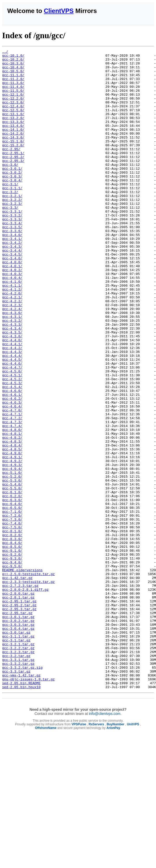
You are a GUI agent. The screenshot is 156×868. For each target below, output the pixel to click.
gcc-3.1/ (10, 211)
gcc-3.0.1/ (12, 193)
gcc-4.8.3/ (12, 520)
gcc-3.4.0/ (12, 272)
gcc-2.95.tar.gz (17, 726)
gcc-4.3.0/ (12, 366)
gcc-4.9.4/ (12, 553)
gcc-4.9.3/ (12, 548)
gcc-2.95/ (11, 169)
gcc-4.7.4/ (12, 501)
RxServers (96, 852)
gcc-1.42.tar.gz (17, 684)
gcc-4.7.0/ (12, 483)
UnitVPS (133, 852)
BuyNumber (116, 852)
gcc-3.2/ (10, 221)
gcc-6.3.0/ (12, 590)
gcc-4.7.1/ (12, 487)
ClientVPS (59, 11)
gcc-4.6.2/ (12, 469)
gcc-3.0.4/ (12, 207)
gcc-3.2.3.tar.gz (18, 773)
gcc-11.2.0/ (13, 85)
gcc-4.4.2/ (12, 408)
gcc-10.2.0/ (13, 62)
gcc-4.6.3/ (12, 473)
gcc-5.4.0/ (12, 571)
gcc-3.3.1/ (12, 244)
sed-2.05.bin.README (21, 810)
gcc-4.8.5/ (12, 529)
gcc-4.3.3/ (12, 380)
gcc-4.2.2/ (12, 352)
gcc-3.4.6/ (12, 300)
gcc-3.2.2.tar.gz (18, 768)
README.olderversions (22, 674)
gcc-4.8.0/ (12, 506)
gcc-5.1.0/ (12, 557)
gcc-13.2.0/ (13, 132)
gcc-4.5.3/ (12, 450)
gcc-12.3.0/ (13, 113)
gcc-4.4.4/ (12, 417)
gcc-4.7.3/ (12, 497)
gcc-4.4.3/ (12, 412)
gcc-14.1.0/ (13, 146)
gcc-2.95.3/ (13, 183)
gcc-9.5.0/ (12, 670)
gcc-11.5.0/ (13, 99)
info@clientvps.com (105, 841)
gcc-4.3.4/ (12, 384)
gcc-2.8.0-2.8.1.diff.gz (25, 698)
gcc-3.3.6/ (12, 267)
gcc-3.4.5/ (12, 295)
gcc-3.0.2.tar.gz (18, 735)
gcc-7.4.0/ (12, 618)
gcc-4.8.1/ (12, 511)
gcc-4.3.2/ (12, 375)
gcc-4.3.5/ (12, 389)
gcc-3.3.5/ (12, 263)
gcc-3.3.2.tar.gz (18, 787)
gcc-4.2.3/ (12, 356)
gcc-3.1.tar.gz (16, 759)
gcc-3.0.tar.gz (16, 749)
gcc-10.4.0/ (13, 71)
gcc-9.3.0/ (12, 660)
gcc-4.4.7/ (12, 431)
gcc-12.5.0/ (13, 122)
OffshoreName (46, 856)
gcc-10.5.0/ (13, 76)
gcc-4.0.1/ (12, 310)
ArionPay (113, 856)
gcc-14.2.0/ (13, 150)
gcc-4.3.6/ (12, 394)
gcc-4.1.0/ (12, 328)
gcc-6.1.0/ (12, 581)
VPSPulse (79, 852)
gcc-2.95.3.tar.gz (19, 721)
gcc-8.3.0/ (12, 637)
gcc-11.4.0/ (13, 94)
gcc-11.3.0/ (13, 90)
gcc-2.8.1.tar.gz (18, 707)
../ (5, 52)
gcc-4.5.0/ (12, 436)
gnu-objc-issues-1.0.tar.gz (28, 805)
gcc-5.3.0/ (12, 567)
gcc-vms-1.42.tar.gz (21, 801)
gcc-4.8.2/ (12, 515)
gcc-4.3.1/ (12, 370)
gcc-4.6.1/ (12, 464)
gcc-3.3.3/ (12, 253)
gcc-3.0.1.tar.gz (18, 731)
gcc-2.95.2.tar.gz (19, 716)
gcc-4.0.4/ (12, 324)
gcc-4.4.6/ (12, 426)
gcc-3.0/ (10, 188)
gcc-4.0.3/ (12, 319)
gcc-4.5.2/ (12, 445)
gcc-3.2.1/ (12, 225)
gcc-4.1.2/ (12, 338)
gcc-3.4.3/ (12, 286)
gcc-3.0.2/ (12, 197)
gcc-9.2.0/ (12, 656)
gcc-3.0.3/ (12, 202)
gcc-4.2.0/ (12, 342)
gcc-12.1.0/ (13, 104)
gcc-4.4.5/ (12, 422)
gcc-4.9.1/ (12, 539)
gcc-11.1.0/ (13, 80)
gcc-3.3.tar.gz (16, 796)
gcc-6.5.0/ (12, 600)
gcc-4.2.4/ (12, 361)
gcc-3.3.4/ (12, 258)
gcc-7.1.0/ (12, 604)
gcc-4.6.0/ (12, 459)
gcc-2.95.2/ (13, 179)
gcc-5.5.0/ (12, 576)
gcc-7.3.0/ (12, 614)
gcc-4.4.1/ (12, 403)
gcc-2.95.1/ (13, 174)
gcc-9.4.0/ (12, 665)
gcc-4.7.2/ (12, 492)
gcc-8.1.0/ (12, 628)
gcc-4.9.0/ (12, 534)
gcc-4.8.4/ (12, 525)
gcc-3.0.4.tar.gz (18, 745)
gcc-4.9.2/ (12, 543)
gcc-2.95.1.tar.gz (19, 712)
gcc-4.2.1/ (12, 347)
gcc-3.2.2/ (12, 230)
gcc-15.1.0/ (13, 160)
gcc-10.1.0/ (13, 57)
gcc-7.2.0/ (12, 609)
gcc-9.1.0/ (12, 651)
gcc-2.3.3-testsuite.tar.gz (28, 688)
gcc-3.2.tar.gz (16, 777)
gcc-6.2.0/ (12, 586)
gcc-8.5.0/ (12, 646)
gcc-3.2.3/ (12, 235)
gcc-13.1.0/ (13, 127)
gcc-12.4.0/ (13, 118)
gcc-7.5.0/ (12, 623)
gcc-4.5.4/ (12, 455)
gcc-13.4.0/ (13, 141)
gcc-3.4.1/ (12, 277)
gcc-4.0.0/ (12, 305)
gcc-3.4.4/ (12, 291)
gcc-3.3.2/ (12, 249)
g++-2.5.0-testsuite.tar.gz (28, 679)
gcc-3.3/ (10, 239)
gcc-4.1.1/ (12, 333)
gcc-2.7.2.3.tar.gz (20, 693)
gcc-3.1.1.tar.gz (18, 754)
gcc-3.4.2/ (12, 281)
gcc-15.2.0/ (13, 165)
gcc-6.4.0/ (12, 595)
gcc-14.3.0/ (13, 155)
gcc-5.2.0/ (12, 562)
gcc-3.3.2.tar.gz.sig (22, 791)
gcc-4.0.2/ (12, 314)
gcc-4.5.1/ (12, 440)
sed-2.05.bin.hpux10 (21, 815)
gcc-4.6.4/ (12, 478)
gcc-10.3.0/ (13, 66)
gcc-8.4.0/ (12, 642)
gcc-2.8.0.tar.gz (18, 702)
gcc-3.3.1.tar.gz (18, 782)
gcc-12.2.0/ (13, 108)
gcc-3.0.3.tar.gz (18, 740)
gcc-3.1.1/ (12, 216)
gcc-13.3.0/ (13, 136)
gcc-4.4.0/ (12, 398)
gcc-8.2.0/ (12, 632)
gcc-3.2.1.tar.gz (18, 763)
